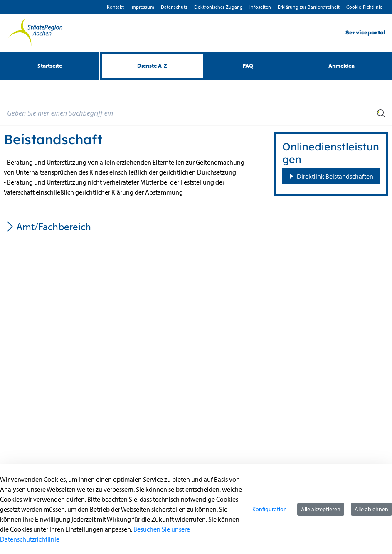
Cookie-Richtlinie (364, 7)
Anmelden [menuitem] (341, 66)
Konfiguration (270, 509)
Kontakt (115, 7)
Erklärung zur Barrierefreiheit (309, 7)
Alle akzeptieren (321, 509)
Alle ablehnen (371, 509)
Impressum (142, 7)
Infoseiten (260, 7)
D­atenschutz (174, 7)
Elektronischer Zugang (218, 7)
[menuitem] (50, 66)
